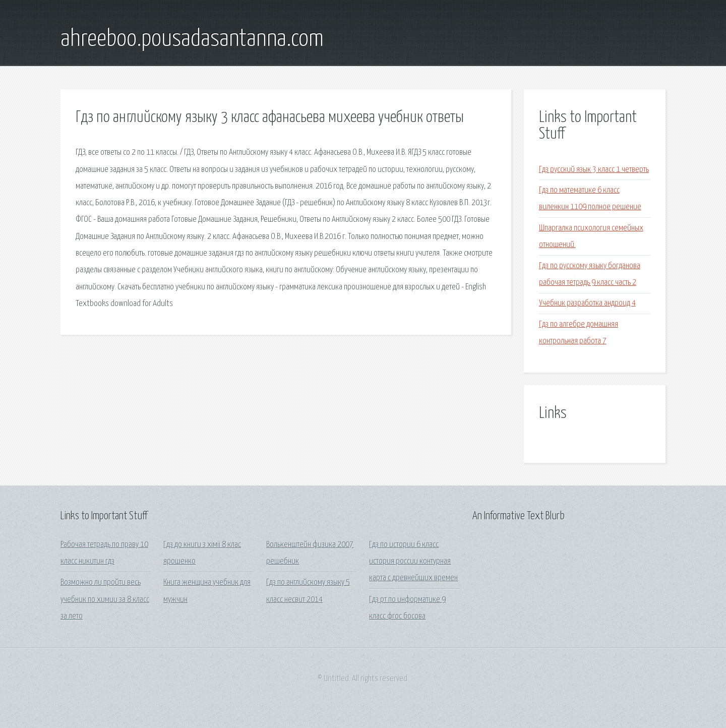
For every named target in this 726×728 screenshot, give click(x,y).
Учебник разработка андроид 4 (587, 303)
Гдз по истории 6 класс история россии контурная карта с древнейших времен (413, 562)
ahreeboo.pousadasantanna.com (192, 39)
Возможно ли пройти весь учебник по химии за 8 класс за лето (105, 599)
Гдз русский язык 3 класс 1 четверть (594, 170)
